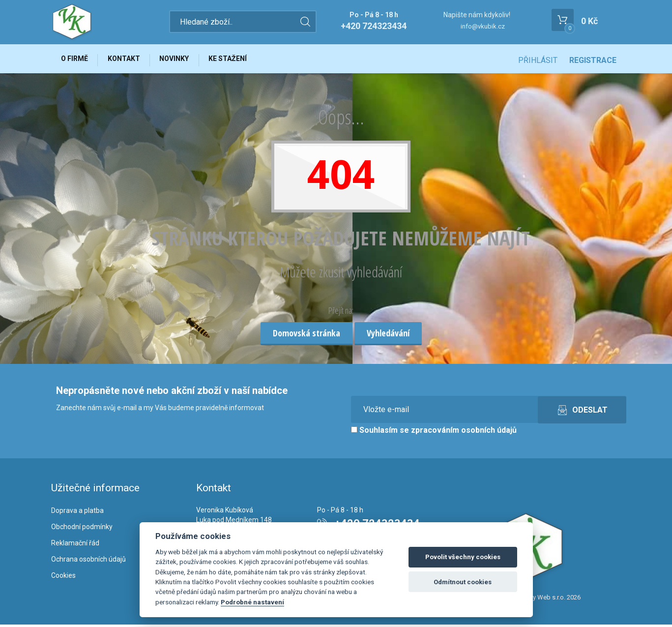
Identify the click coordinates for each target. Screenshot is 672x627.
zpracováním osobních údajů (464, 433)
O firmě (76, 60)
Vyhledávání (388, 335)
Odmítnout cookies (463, 582)
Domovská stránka (307, 335)
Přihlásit (538, 60)
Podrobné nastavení (252, 602)
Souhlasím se (434, 433)
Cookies (63, 578)
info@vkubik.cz (483, 26)
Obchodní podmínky (82, 529)
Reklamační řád (75, 545)
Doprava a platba (77, 513)
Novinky (181, 60)
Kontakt (128, 60)
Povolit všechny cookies (463, 557)
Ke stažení (237, 60)
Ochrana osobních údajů (88, 562)
